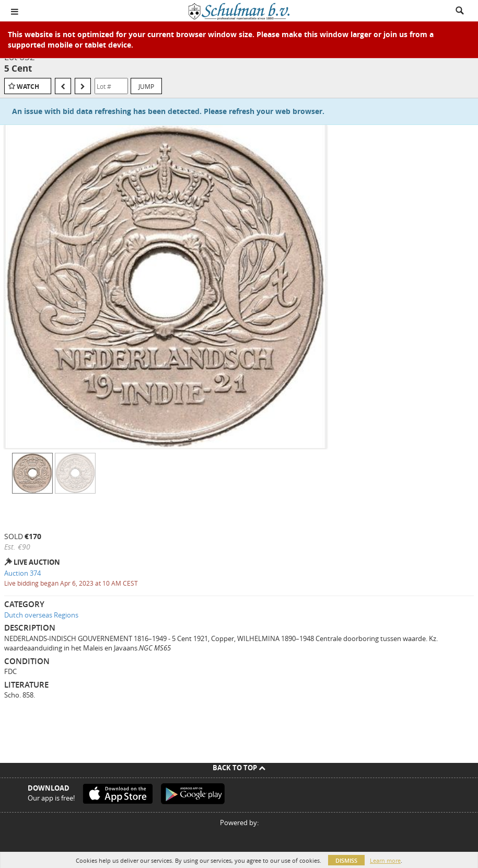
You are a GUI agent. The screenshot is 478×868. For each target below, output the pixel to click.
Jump (146, 86)
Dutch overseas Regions (41, 615)
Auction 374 (22, 573)
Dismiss (346, 860)
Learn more (385, 860)
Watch (28, 87)
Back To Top (239, 768)
